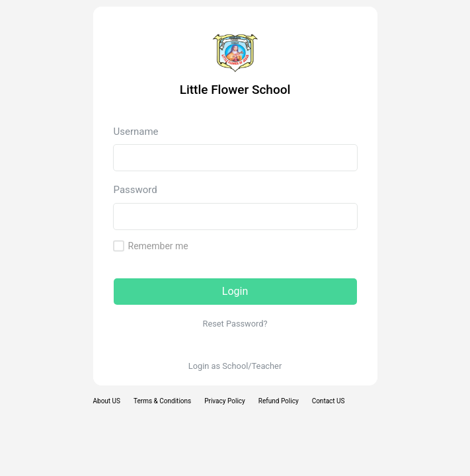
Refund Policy (279, 401)
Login (235, 291)
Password (136, 190)
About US (107, 401)
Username (136, 132)
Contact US (329, 401)
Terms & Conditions (162, 401)
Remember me (158, 246)
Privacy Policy (225, 401)
